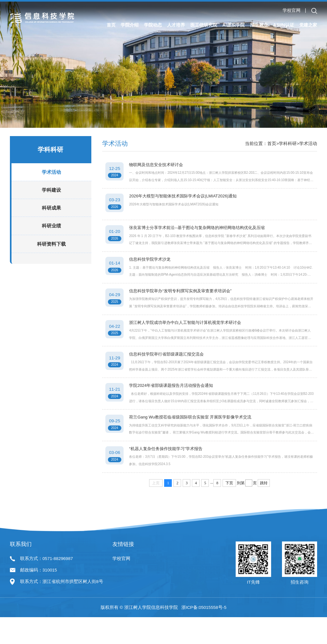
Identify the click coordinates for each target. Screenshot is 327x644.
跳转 (264, 510)
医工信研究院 (204, 25)
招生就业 (259, 25)
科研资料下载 (51, 251)
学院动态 (153, 25)
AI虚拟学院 (233, 25)
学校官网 (292, 10)
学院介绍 (130, 25)
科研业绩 (51, 233)
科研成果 (51, 215)
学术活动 (51, 179)
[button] (314, 11)
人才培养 (176, 25)
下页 (229, 510)
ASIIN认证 (283, 25)
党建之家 (308, 25)
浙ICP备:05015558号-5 (204, 634)
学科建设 (51, 197)
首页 (111, 25)
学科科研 (288, 144)
